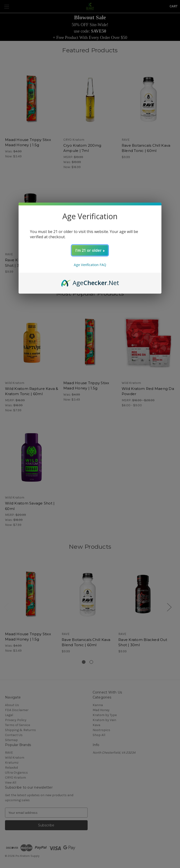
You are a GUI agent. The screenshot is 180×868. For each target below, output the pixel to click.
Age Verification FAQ (90, 265)
